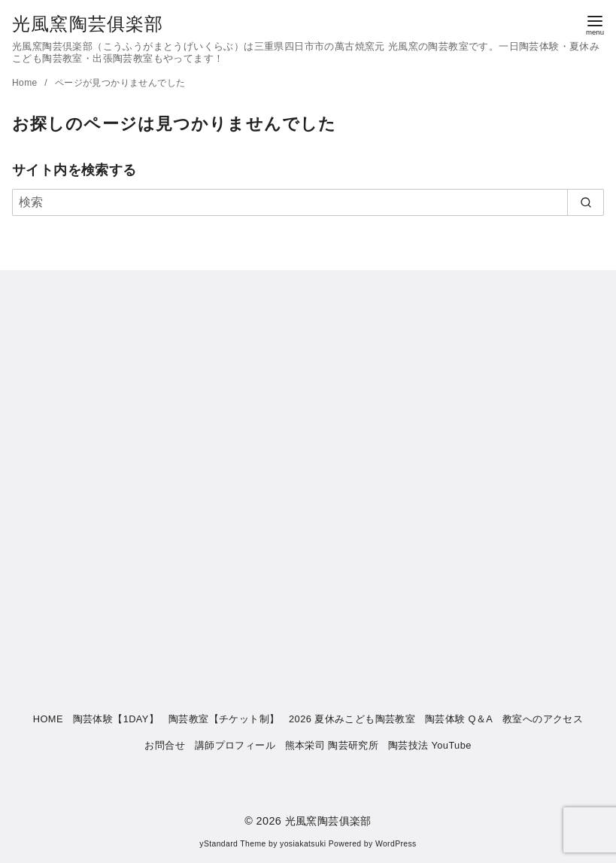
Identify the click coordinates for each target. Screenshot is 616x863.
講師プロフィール (235, 745)
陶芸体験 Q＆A (459, 719)
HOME (48, 719)
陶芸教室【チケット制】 (224, 719)
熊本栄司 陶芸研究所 (332, 745)
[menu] (595, 24)
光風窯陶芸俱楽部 (88, 24)
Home (26, 83)
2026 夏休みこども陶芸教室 (352, 719)
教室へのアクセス (543, 719)
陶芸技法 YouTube (430, 745)
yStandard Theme (232, 844)
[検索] (308, 202)
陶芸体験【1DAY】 (116, 719)
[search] (586, 202)
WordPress (396, 844)
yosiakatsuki (303, 844)
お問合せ (165, 745)
